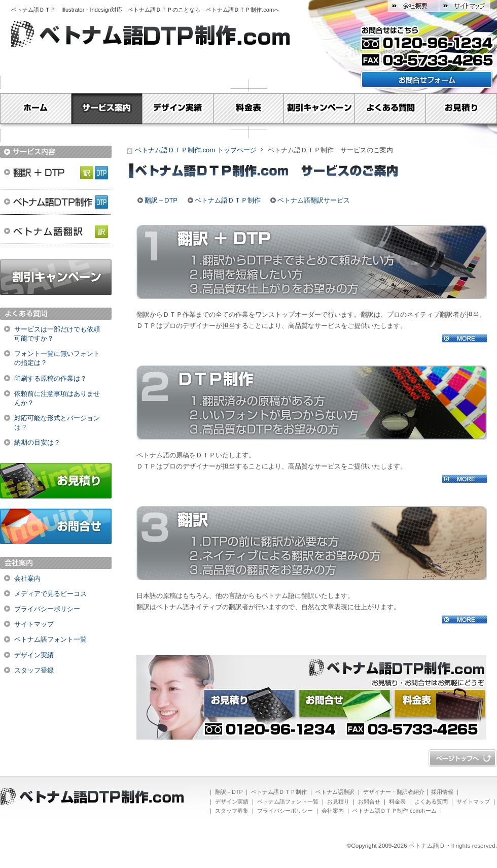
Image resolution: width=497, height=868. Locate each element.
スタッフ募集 (232, 811)
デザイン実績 (177, 109)
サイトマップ (465, 6)
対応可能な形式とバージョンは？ (57, 423)
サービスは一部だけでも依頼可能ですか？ (57, 334)
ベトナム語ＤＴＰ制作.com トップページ (196, 150)
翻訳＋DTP (56, 171)
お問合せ (56, 526)
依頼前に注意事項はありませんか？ (57, 398)
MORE (465, 338)
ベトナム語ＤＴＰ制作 (56, 202)
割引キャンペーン (319, 109)
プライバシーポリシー (47, 609)
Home (35, 109)
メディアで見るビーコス (50, 594)
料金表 (248, 109)
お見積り (461, 109)
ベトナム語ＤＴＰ (36, 10)
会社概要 (413, 6)
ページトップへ (463, 758)
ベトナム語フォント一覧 (50, 639)
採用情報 (442, 792)
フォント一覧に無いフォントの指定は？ (57, 358)
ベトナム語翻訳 (56, 232)
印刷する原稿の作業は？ (50, 378)
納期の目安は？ (37, 442)
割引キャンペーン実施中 (56, 277)
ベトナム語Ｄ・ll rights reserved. (453, 846)
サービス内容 (56, 152)
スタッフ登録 (34, 670)
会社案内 (27, 578)
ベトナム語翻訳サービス (314, 200)
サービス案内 (106, 109)
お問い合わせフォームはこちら (427, 79)
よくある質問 (390, 109)
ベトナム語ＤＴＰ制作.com (240, 10)
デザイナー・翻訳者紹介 (394, 792)
